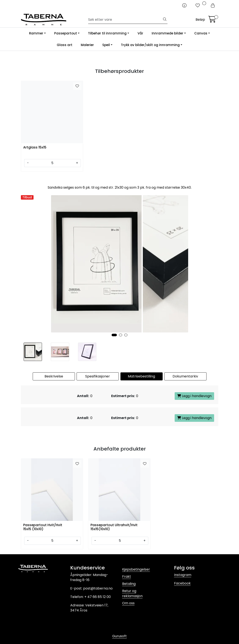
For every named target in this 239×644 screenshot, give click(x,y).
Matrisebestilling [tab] (141, 376)
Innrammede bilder (167, 33)
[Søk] (125, 20)
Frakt (127, 577)
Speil (106, 45)
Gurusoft (119, 636)
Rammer (36, 33)
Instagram (183, 575)
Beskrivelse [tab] (54, 376)
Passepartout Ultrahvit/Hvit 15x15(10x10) (114, 527)
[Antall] (53, 163)
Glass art (65, 45)
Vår (140, 33)
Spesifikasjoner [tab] (98, 376)
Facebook (182, 583)
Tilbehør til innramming (107, 33)
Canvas (201, 33)
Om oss (128, 603)
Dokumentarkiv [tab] (185, 376)
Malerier (87, 45)
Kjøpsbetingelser (136, 569)
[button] (114, 335)
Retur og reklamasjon (132, 593)
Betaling (129, 584)
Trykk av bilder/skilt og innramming (150, 45)
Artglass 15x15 (35, 148)
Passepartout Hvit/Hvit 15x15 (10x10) (43, 527)
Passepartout (66, 33)
